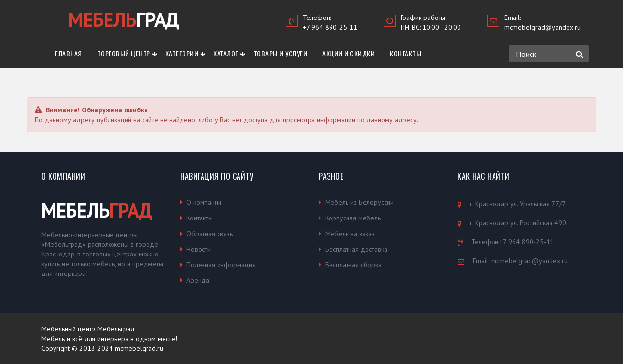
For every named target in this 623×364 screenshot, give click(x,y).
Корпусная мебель (353, 218)
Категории (182, 53)
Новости (199, 249)
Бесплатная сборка (353, 265)
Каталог (226, 53)
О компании (204, 202)
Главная (69, 53)
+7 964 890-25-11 (330, 27)
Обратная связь (210, 234)
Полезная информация (221, 265)
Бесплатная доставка (356, 249)
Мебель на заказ (350, 234)
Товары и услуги (281, 53)
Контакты (405, 53)
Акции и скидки (348, 53)
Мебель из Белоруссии (359, 202)
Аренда (198, 280)
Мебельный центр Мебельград (88, 329)
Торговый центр (124, 53)
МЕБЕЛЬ (97, 210)
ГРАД (124, 19)
